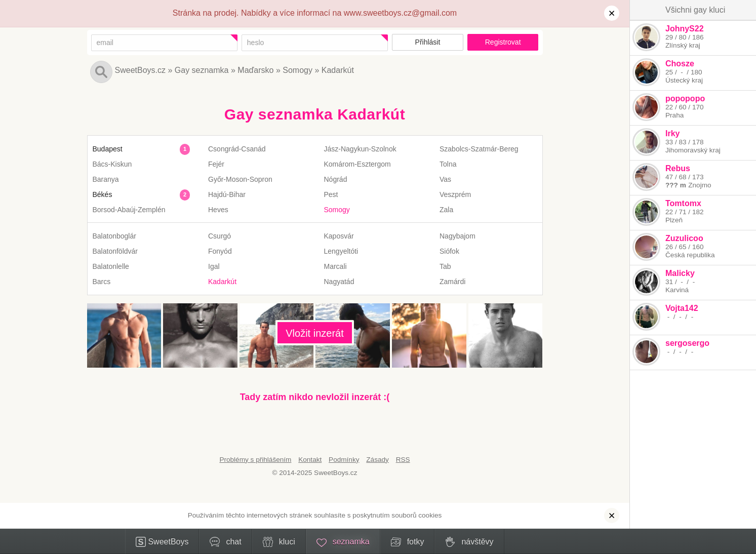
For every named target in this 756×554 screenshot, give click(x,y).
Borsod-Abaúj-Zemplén (129, 210)
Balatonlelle (111, 266)
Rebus (678, 168)
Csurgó (220, 236)
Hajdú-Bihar (227, 194)
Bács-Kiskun (112, 164)
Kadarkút (338, 70)
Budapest (108, 149)
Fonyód (220, 251)
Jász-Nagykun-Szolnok (360, 149)
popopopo (685, 98)
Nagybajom (457, 236)
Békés (103, 194)
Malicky (680, 273)
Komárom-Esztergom (357, 164)
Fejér (216, 164)
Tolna (448, 164)
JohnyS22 (685, 29)
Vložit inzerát (315, 333)
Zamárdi (452, 282)
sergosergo (687, 343)
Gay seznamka (202, 70)
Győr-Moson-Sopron (240, 179)
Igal (214, 266)
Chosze (680, 64)
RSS (403, 460)
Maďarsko (255, 70)
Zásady (377, 460)
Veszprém (455, 194)
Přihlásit (428, 42)
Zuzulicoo (684, 238)
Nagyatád (339, 282)
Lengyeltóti (341, 251)
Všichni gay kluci (695, 10)
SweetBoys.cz (140, 70)
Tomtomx (683, 203)
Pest (331, 194)
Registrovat (503, 42)
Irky (672, 133)
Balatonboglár (114, 236)
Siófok (449, 251)
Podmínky (344, 460)
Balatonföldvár (115, 251)
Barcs (102, 282)
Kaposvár (339, 236)
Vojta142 (682, 308)
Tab (445, 266)
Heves (218, 210)
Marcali (335, 266)
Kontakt (310, 460)
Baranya (106, 179)
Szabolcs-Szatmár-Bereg (479, 149)
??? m (676, 185)
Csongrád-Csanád (237, 149)
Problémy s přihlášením (255, 460)
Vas (445, 179)
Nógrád (336, 179)
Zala (446, 210)
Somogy (297, 70)
